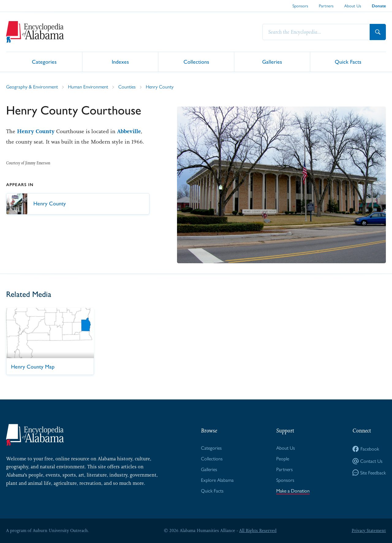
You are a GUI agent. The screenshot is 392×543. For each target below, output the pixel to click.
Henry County (160, 87)
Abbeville (129, 131)
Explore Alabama (217, 480)
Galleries (272, 61)
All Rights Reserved (258, 530)
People (283, 459)
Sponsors (300, 6)
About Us (353, 6)
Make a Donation (293, 491)
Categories (44, 61)
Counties (127, 87)
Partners (326, 6)
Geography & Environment (32, 87)
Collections (196, 61)
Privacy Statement (369, 530)
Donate (379, 6)
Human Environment (88, 87)
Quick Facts (348, 61)
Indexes (120, 61)
